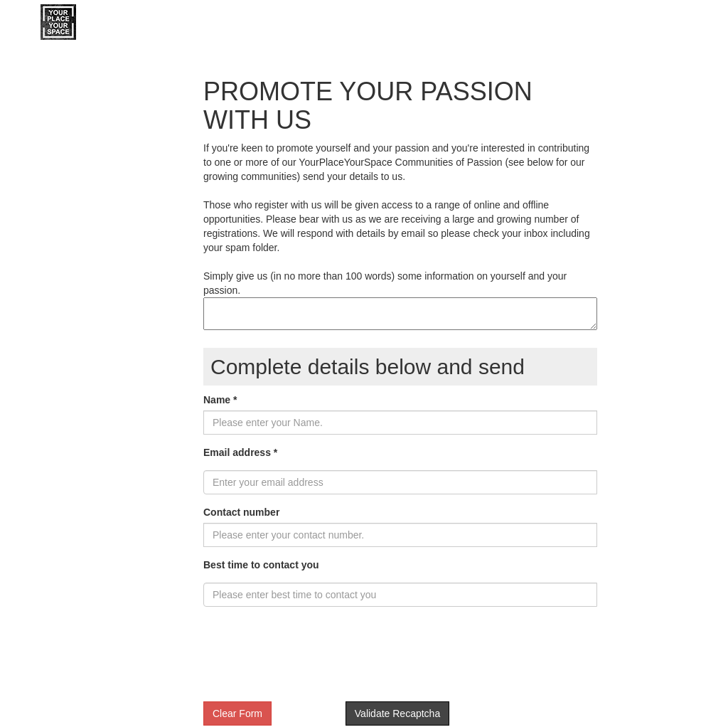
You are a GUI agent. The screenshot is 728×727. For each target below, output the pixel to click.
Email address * (240, 452)
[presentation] (311, 659)
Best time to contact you (261, 565)
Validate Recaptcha (397, 713)
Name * (220, 400)
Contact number (241, 512)
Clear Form (237, 713)
